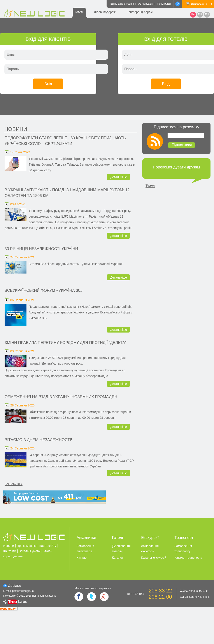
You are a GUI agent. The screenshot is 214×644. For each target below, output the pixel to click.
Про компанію (27, 546)
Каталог (82, 558)
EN (207, 14)
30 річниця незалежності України (41, 249)
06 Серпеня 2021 (22, 300)
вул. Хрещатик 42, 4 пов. (195, 597)
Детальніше (119, 177)
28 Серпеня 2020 (22, 405)
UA (193, 14)
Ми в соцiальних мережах (93, 588)
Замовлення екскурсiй (150, 549)
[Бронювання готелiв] (121, 549)
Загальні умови (30, 551)
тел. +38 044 (136, 594)
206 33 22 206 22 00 (160, 594)
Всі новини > (14, 484)
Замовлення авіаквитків (85, 549)
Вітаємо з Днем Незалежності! (38, 440)
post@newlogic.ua (23, 591)
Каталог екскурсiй (154, 558)
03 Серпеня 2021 (22, 351)
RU (200, 14)
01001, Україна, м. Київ (194, 591)
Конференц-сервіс (140, 12)
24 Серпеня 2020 (22, 448)
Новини (16, 129)
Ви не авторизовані (122, 4)
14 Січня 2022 (20, 152)
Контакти (10, 551)
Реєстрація (164, 4)
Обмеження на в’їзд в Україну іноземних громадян (61, 397)
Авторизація (146, 4)
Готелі (79, 12)
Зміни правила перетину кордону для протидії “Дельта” (65, 343)
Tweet (150, 186)
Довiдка (14, 586)
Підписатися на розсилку (176, 127)
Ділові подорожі (105, 12)
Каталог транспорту (188, 558)
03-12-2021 (18, 204)
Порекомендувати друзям (176, 167)
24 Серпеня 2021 (22, 257)
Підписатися (182, 145)
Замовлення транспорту (183, 549)
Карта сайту (48, 546)
